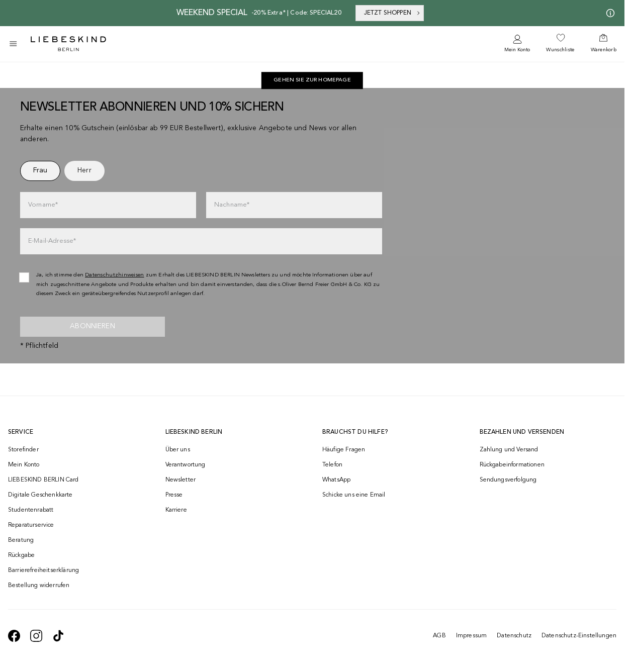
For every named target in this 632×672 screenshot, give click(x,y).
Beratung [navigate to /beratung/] (21, 540)
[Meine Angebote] (608, 13)
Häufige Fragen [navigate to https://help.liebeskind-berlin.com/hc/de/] (344, 450)
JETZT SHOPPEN (393, 13)
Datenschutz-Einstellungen (579, 636)
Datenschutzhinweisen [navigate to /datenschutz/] (115, 275)
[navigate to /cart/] (604, 44)
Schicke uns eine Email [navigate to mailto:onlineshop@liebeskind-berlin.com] (354, 495)
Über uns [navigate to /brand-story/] (178, 450)
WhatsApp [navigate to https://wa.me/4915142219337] (336, 480)
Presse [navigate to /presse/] (174, 495)
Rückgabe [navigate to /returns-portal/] (21, 555)
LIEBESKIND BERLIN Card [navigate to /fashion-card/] (43, 480)
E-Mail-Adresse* (52, 241)
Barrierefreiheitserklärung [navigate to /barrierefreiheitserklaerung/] (43, 570)
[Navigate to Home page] (68, 44)
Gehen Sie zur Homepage (312, 80)
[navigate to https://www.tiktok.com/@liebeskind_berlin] (58, 636)
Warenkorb (604, 50)
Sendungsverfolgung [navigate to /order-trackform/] (508, 480)
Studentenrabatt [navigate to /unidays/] (31, 510)
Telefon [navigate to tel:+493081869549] (332, 465)
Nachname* (232, 205)
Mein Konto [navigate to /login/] (24, 465)
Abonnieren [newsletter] (93, 326)
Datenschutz (514, 636)
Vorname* (43, 205)
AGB (439, 636)
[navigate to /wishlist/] (560, 44)
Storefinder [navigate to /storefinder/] (23, 450)
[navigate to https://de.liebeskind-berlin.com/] (312, 80)
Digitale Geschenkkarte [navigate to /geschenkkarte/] (40, 495)
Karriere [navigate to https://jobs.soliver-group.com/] (176, 510)
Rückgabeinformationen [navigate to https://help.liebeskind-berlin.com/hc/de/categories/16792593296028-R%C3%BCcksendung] (512, 465)
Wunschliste (560, 50)
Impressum (471, 636)
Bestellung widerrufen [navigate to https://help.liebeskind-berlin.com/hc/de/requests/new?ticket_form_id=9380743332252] (39, 586)
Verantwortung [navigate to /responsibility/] (186, 465)
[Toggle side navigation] (13, 44)
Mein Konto (517, 50)
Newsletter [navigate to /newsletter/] (181, 480)
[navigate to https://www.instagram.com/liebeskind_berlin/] (36, 636)
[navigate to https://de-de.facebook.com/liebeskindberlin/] (14, 636)
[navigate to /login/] (517, 44)
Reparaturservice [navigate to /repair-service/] (31, 525)
